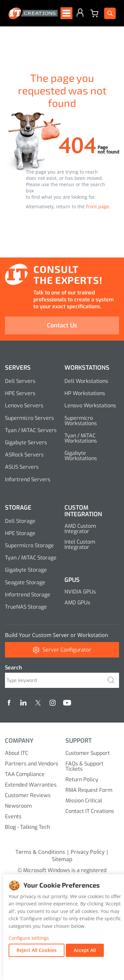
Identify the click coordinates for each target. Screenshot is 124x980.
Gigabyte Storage (26, 570)
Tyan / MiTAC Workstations (81, 438)
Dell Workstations (86, 381)
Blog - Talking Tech (27, 827)
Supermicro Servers (29, 418)
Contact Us (62, 325)
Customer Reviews (28, 795)
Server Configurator (62, 650)
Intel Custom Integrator (80, 544)
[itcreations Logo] (33, 13)
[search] (111, 680)
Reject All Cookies (37, 950)
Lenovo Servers (24, 406)
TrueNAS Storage (26, 607)
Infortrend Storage (28, 595)
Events (13, 816)
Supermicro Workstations (81, 421)
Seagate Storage (25, 582)
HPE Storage (20, 533)
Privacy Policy (88, 852)
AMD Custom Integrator (80, 529)
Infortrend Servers (28, 479)
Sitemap (62, 859)
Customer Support (88, 753)
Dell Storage (20, 521)
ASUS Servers (22, 467)
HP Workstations (85, 393)
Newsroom (18, 806)
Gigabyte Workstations (81, 456)
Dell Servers (20, 381)
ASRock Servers (24, 455)
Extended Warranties (31, 785)
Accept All (85, 950)
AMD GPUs (77, 603)
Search (13, 668)
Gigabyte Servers (26, 442)
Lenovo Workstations (90, 406)
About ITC (17, 753)
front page (98, 206)
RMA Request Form (89, 790)
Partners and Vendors (32, 764)
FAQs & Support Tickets (84, 766)
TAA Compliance (25, 774)
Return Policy (82, 779)
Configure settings (29, 938)
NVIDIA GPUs (80, 592)
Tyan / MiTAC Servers (31, 430)
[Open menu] (66, 13)
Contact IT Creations (90, 811)
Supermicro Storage (29, 545)
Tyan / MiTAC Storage (31, 558)
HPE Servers (20, 393)
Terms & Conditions (40, 852)
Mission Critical (84, 801)
